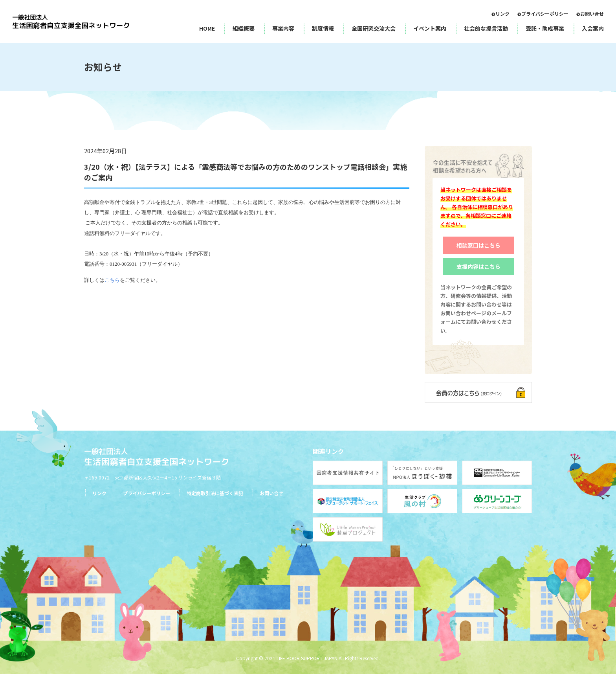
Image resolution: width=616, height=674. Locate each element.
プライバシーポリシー (545, 14)
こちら (112, 280)
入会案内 (593, 28)
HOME (207, 28)
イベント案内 (430, 28)
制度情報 (323, 28)
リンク (502, 14)
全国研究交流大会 (374, 28)
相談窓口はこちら (478, 245)
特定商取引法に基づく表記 (215, 493)
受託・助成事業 (545, 28)
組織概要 (244, 28)
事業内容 (283, 28)
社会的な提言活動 (486, 28)
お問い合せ (592, 14)
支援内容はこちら (478, 266)
